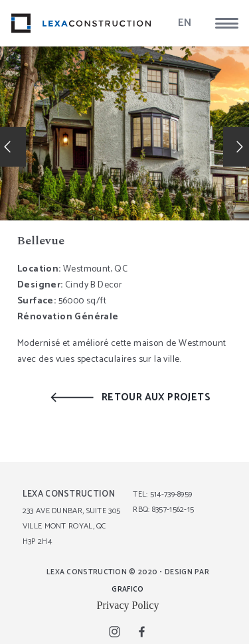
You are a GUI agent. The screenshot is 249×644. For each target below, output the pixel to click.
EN (185, 23)
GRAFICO (127, 590)
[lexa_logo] (81, 23)
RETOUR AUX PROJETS (156, 397)
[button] (227, 23)
